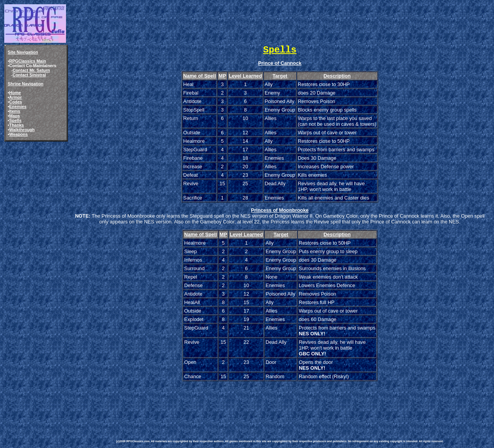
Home (15, 93)
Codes (16, 102)
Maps (15, 116)
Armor (16, 97)
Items (15, 111)
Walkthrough (22, 130)
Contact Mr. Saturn (31, 70)
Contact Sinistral (29, 75)
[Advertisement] (257, 405)
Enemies (18, 107)
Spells (15, 120)
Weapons (19, 134)
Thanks (17, 125)
